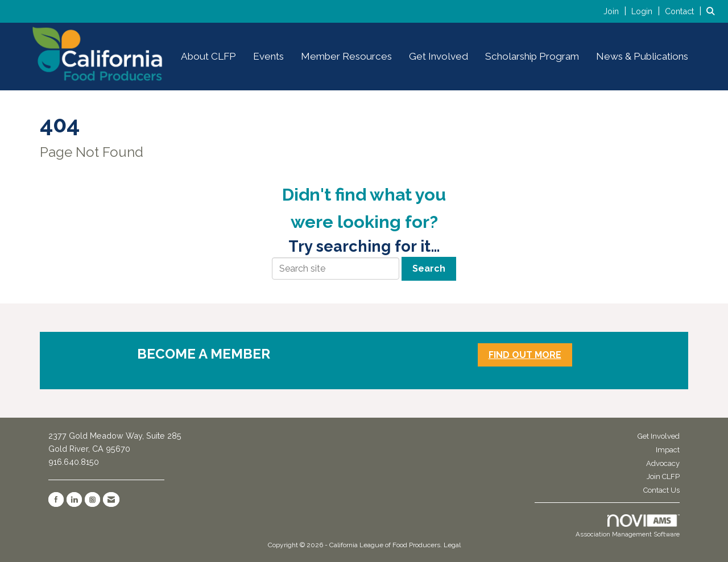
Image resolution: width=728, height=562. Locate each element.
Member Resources (346, 56)
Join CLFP (663, 476)
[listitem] (616, 11)
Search (429, 268)
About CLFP (208, 56)
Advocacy (663, 463)
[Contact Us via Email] (111, 499)
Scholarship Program (532, 56)
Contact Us (661, 490)
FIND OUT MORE (525, 355)
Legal (452, 545)
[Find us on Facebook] (56, 499)
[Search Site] (713, 11)
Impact (668, 450)
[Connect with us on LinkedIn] (74, 499)
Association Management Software (628, 526)
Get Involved (439, 56)
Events (268, 56)
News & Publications (642, 56)
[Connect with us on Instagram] (92, 499)
